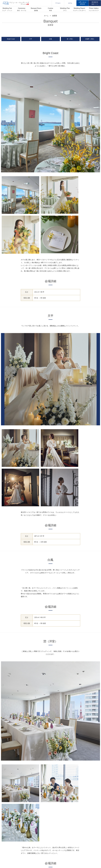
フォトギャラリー (94, 11)
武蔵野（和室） (90, 39)
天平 (31, 39)
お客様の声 (54, 834)
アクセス (58, 3)
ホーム (46, 16)
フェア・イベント (7, 11)
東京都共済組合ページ (95, 3)
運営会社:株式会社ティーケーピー (51, 852)
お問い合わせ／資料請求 (90, 834)
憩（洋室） (70, 39)
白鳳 (50, 39)
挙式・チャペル (22, 11)
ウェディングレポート (79, 11)
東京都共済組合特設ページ (50, 857)
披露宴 (36, 11)
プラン (65, 11)
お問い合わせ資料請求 (82, 3)
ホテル (70, 3)
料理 (50, 11)
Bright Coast (11, 39)
